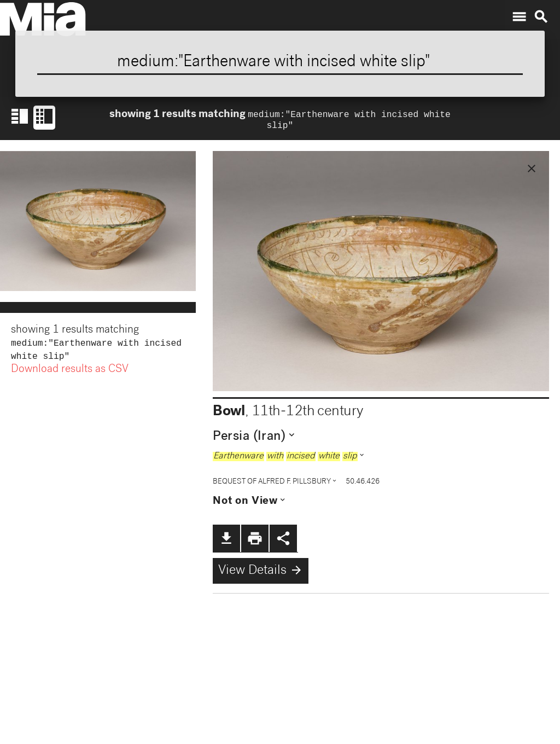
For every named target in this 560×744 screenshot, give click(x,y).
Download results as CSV (70, 374)
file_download (226, 540)
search (541, 17)
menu (519, 17)
